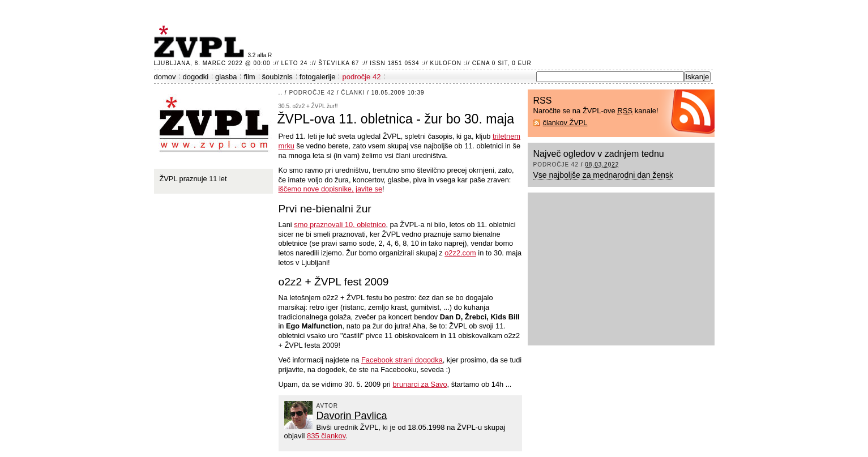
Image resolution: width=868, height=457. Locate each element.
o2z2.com (460, 253)
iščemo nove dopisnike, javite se (331, 189)
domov (165, 77)
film (249, 77)
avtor (328, 406)
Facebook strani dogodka (402, 360)
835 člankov (326, 436)
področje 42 (361, 77)
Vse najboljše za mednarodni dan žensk (604, 175)
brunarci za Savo (420, 384)
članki (353, 93)
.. (281, 93)
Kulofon (446, 63)
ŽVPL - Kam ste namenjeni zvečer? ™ (201, 42)
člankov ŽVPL (565, 123)
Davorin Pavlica (352, 416)
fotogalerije (318, 77)
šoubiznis (277, 77)
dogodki (196, 77)
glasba (226, 77)
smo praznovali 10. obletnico (340, 225)
